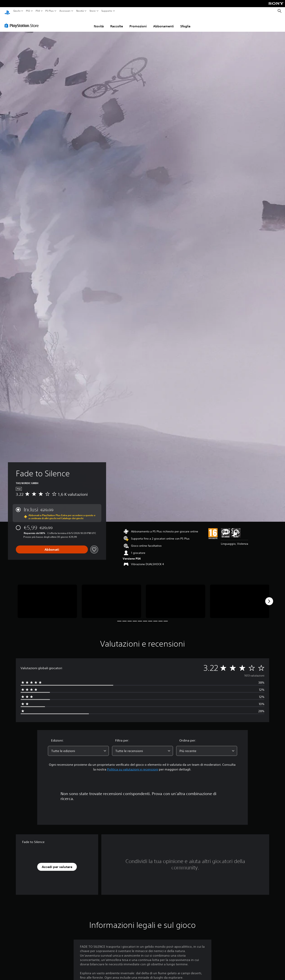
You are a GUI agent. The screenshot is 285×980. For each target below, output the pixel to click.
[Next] (269, 597)
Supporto (107, 11)
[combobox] (78, 747)
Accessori (65, 11)
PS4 (38, 11)
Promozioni (138, 22)
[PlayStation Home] (7, 11)
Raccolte (117, 22)
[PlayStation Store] (23, 22)
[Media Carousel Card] (47, 598)
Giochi (17, 11)
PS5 (28, 11)
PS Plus (49, 11)
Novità (80, 11)
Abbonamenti (163, 22)
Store (92, 11)
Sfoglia (185, 22)
